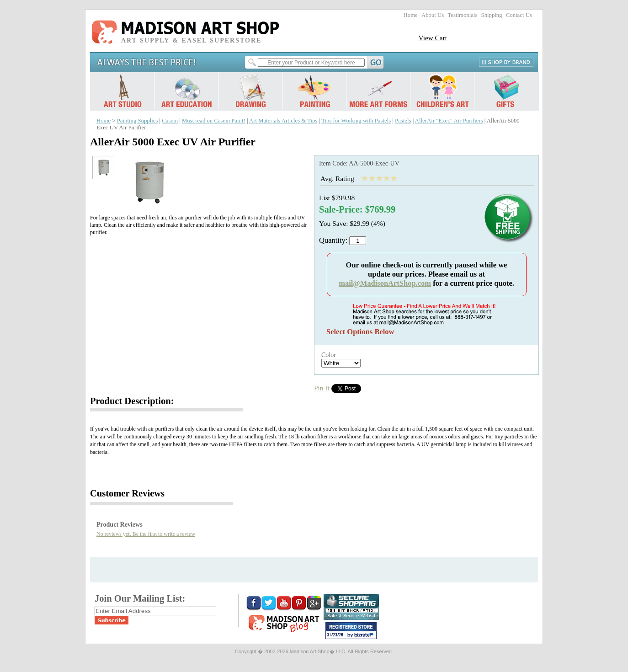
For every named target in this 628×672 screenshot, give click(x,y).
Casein (170, 121)
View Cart (433, 38)
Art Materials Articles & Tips (283, 121)
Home (411, 15)
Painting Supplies (138, 121)
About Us (433, 15)
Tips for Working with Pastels (356, 121)
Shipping (492, 15)
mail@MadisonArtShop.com (385, 283)
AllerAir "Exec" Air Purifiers (449, 121)
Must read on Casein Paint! (214, 121)
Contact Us (519, 15)
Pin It (322, 388)
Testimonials (462, 15)
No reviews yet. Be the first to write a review (146, 534)
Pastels (403, 121)
